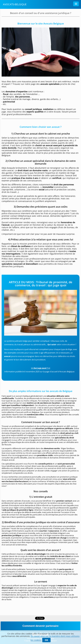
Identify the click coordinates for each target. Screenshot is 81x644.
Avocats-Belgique (15, 4)
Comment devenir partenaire (41, 626)
